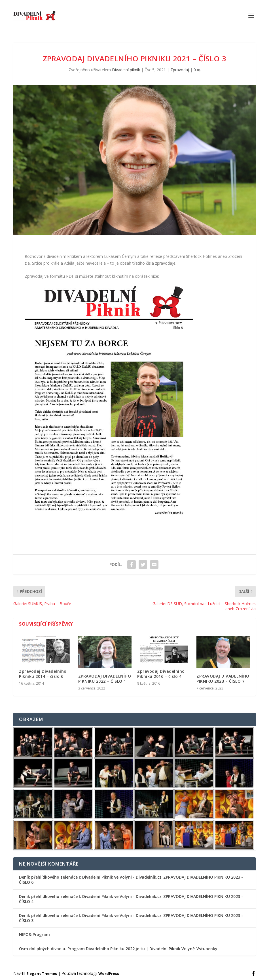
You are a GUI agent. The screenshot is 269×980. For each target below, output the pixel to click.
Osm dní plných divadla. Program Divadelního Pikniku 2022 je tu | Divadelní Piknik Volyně (107, 949)
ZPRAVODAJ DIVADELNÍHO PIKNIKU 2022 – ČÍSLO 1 (105, 679)
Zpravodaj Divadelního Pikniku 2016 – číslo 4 (161, 674)
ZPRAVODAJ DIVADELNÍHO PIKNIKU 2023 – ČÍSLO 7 (223, 679)
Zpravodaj (180, 70)
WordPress (109, 973)
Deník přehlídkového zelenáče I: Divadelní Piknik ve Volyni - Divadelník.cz (90, 877)
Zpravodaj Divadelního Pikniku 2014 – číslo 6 (43, 674)
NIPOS (25, 934)
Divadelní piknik (126, 70)
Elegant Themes (42, 973)
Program (41, 934)
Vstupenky (207, 949)
